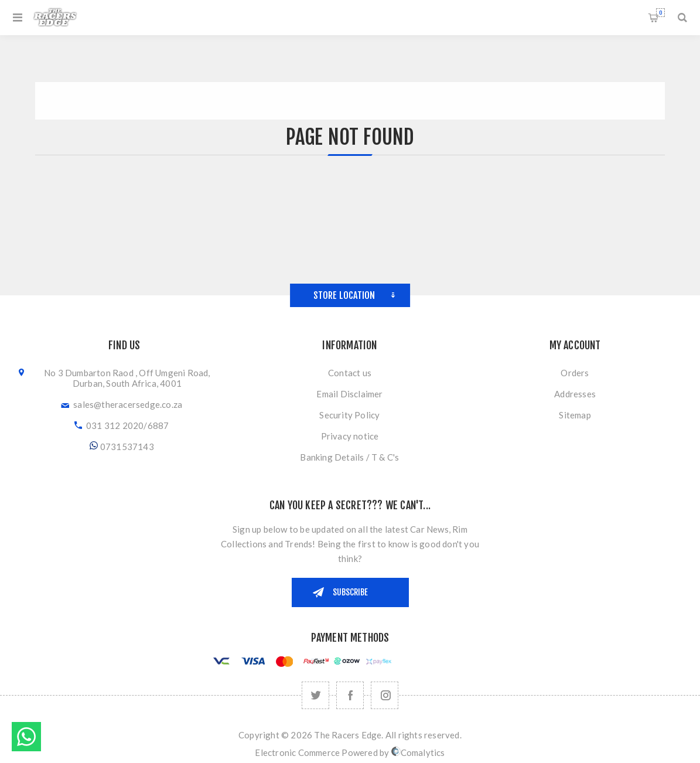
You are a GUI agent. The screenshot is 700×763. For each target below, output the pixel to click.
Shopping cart (660, 13)
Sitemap (575, 415)
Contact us (350, 373)
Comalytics (418, 752)
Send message (26, 737)
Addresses (575, 394)
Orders (575, 373)
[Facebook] (350, 695)
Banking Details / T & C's (349, 457)
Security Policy (349, 415)
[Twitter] (315, 695)
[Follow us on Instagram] (385, 695)
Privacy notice (350, 436)
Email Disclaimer (349, 394)
